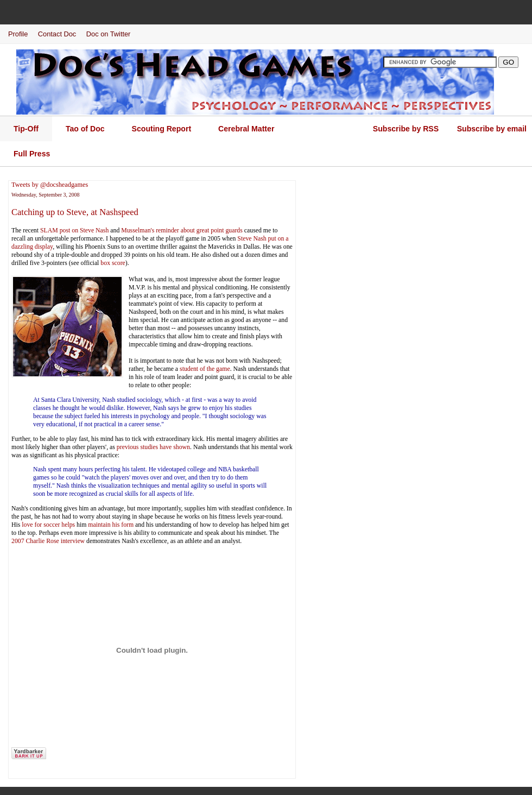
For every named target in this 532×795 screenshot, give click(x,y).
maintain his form (111, 525)
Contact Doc (57, 34)
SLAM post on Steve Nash (74, 230)
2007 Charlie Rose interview (48, 541)
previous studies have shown (153, 447)
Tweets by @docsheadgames (50, 185)
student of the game (205, 369)
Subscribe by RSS (406, 129)
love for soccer (41, 525)
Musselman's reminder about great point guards (182, 230)
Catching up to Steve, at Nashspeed (75, 212)
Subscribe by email (492, 129)
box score (113, 263)
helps (68, 525)
